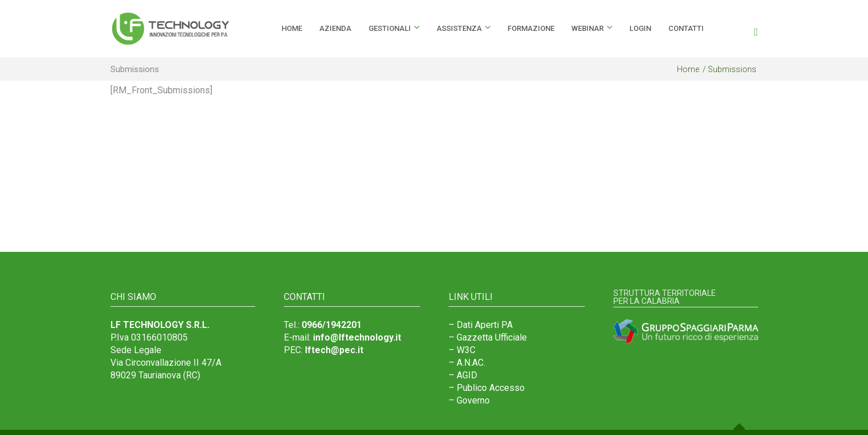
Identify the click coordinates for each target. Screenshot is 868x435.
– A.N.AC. (467, 363)
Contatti (686, 28)
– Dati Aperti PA (481, 325)
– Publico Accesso (487, 388)
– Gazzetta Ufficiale (488, 337)
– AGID (463, 375)
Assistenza (459, 28)
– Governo (469, 400)
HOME (292, 28)
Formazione (531, 28)
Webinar (588, 28)
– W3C (462, 350)
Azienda (335, 28)
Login (640, 28)
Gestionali (390, 28)
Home (688, 69)
